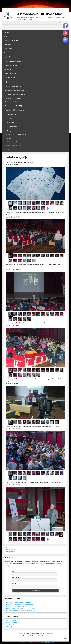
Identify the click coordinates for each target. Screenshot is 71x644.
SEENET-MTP (10, 624)
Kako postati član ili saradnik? (14, 61)
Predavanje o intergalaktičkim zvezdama (17, 607)
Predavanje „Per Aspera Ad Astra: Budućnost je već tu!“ (21, 610)
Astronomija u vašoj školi (14, 99)
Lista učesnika (11, 114)
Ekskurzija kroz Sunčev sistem (15, 94)
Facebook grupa (11, 552)
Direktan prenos (10, 78)
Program (10, 118)
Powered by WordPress (30, 636)
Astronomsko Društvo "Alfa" (40, 14)
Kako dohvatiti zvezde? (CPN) (14, 86)
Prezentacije (11, 122)
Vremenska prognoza (12, 40)
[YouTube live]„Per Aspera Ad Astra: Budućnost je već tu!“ (22, 609)
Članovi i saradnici (11, 57)
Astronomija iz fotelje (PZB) (13, 146)
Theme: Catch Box (43, 636)
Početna (7, 32)
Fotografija (10, 131)
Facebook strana (11, 550)
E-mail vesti (9, 44)
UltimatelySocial (49, 643)
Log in (65, 638)
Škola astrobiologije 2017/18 (15, 110)
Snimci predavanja (11, 74)
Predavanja (9, 138)
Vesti (6, 36)
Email (14, 584)
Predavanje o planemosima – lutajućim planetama (20, 605)
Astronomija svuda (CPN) (13, 106)
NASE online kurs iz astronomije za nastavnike (19, 603)
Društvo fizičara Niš (12, 622)
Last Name (16, 577)
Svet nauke (9, 626)
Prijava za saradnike (11, 65)
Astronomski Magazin (12, 620)
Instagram (9, 548)
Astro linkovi (9, 49)
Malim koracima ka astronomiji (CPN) (16, 90)
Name (14, 571)
